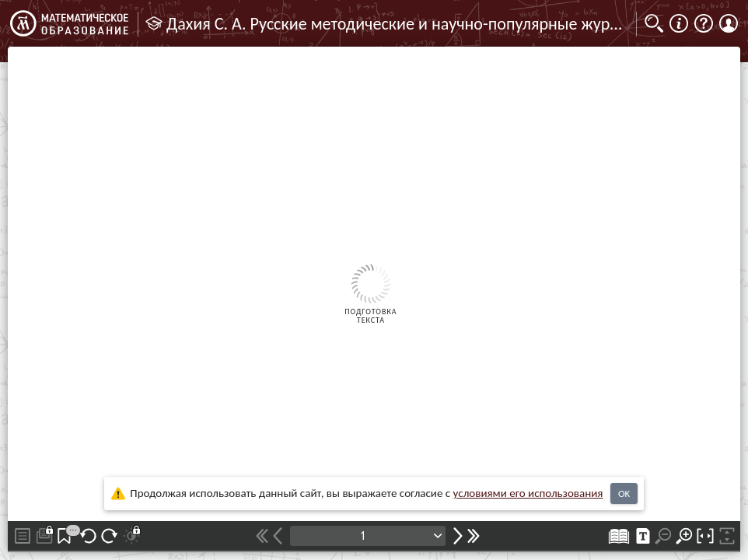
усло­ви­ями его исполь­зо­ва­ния (528, 493)
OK (624, 493)
